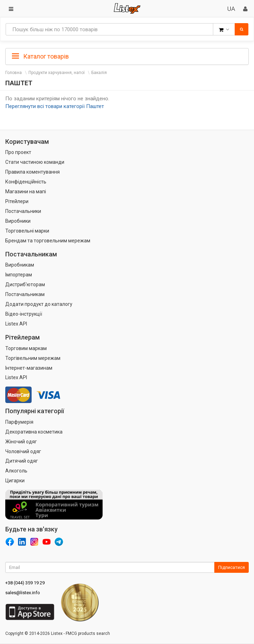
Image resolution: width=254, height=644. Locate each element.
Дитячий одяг (22, 461)
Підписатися (232, 567)
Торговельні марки (27, 231)
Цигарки (15, 481)
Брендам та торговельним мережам (48, 241)
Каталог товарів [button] (40, 56)
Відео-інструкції (24, 314)
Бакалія (99, 73)
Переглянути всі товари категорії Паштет (55, 106)
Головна (14, 73)
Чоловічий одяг (23, 451)
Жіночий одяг (21, 442)
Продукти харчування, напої (57, 73)
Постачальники (23, 211)
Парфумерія (19, 422)
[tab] (127, 56)
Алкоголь (16, 471)
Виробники (18, 221)
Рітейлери (17, 201)
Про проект (18, 152)
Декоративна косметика (34, 432)
